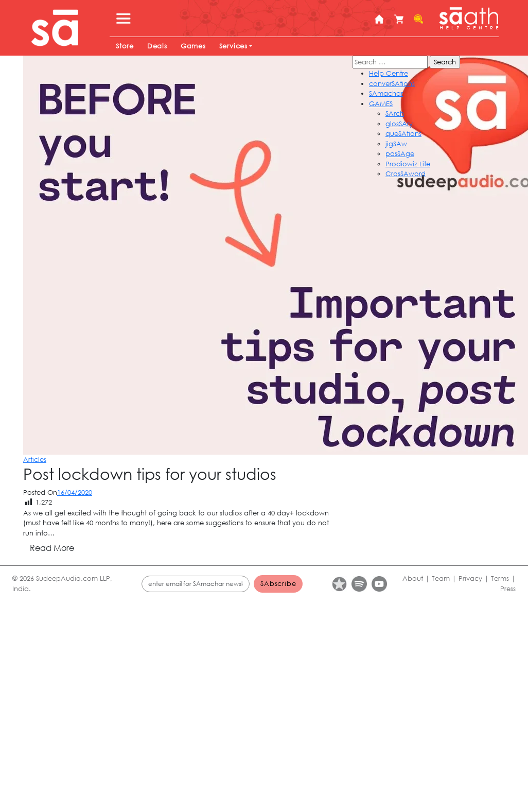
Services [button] (233, 46)
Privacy (470, 578)
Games (193, 46)
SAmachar (386, 93)
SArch (395, 114)
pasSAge (400, 154)
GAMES (381, 104)
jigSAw (396, 144)
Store (125, 46)
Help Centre (389, 73)
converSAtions (392, 84)
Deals (157, 46)
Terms (500, 578)
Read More (52, 548)
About (413, 578)
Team (441, 578)
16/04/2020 (75, 493)
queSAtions (403, 134)
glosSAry (399, 124)
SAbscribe (278, 584)
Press (508, 589)
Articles (35, 460)
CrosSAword (406, 174)
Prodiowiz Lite (408, 164)
